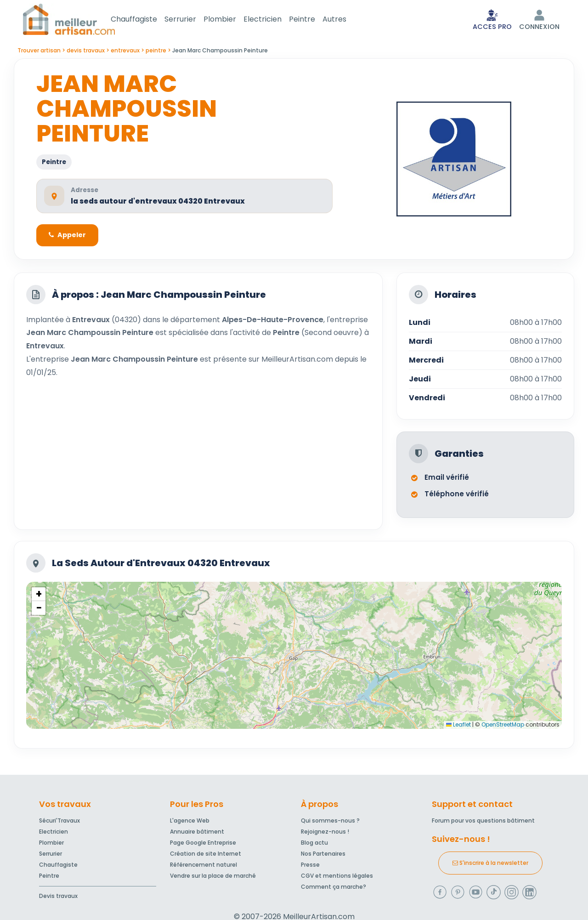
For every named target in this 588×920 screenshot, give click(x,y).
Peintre (313, 20)
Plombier (231, 20)
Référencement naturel (204, 866)
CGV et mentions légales (337, 877)
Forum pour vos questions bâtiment (483, 822)
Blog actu (314, 844)
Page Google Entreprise (203, 844)
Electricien (274, 20)
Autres (345, 20)
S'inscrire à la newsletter (490, 865)
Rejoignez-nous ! (325, 833)
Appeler (69, 237)
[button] (39, 597)
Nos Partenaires (323, 855)
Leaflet (458, 727)
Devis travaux (58, 898)
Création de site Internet (206, 855)
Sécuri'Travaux (59, 822)
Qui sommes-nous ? (330, 822)
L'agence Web (190, 822)
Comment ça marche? (334, 889)
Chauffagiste (145, 20)
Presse (310, 866)
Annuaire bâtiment (197, 833)
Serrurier (191, 20)
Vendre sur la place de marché (213, 877)
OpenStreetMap (503, 727)
